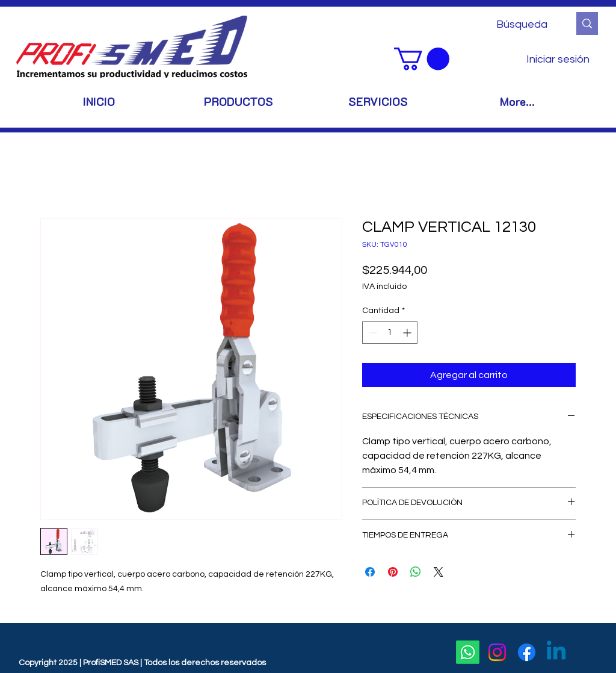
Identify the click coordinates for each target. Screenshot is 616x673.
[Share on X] (439, 572)
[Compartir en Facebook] (370, 572)
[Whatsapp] (468, 652)
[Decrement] (371, 333)
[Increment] (408, 333)
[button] (422, 59)
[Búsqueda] (524, 24)
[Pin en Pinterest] (393, 572)
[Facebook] (527, 652)
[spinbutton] (390, 333)
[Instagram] (497, 652)
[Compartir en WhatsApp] (416, 572)
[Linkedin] (556, 652)
